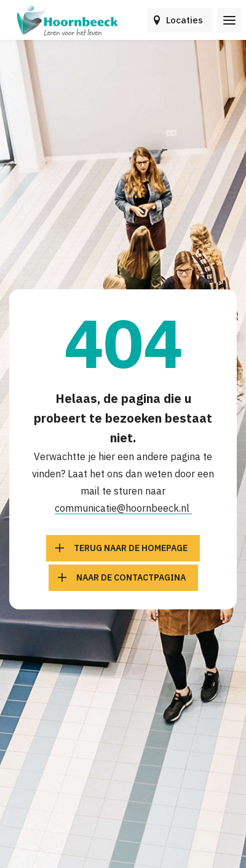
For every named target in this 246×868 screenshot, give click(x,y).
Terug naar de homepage (131, 548)
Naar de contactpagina (131, 577)
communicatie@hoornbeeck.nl (123, 508)
